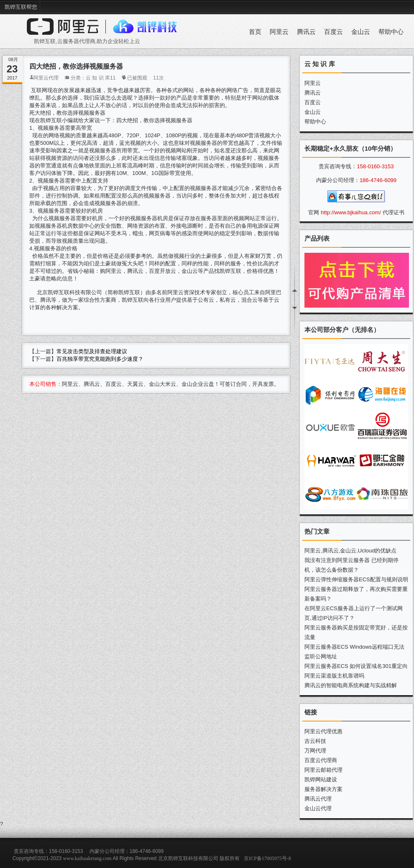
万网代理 (315, 751)
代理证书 (394, 212)
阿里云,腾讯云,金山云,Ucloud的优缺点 (350, 551)
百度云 (333, 32)
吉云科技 (315, 741)
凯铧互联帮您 (21, 7)
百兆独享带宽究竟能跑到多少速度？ (100, 359)
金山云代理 (318, 808)
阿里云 (279, 32)
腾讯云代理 (318, 799)
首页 (255, 32)
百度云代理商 (321, 760)
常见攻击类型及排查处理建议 (92, 351)
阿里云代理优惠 (323, 731)
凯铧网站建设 (321, 779)
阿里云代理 (46, 78)
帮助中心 (391, 32)
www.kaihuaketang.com (87, 858)
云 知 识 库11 (101, 78)
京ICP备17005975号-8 (267, 858)
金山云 (361, 32)
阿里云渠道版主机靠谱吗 (334, 676)
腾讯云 (306, 32)
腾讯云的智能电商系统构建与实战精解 (351, 685)
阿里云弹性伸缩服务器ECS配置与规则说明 (356, 579)
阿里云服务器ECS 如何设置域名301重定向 (356, 666)
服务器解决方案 (323, 789)
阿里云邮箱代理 (323, 770)
